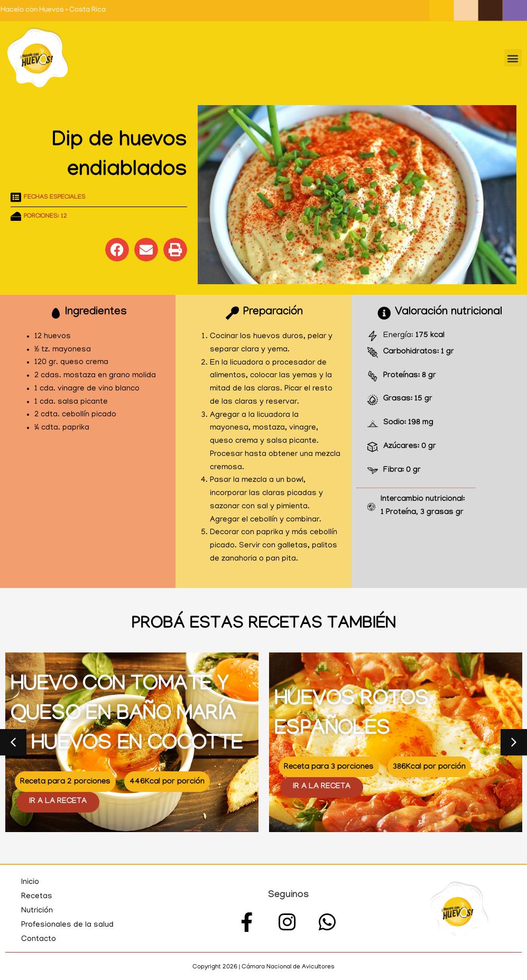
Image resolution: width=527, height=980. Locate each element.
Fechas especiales (55, 198)
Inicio (30, 882)
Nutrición (37, 911)
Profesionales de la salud (67, 925)
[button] (513, 58)
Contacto (39, 939)
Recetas (37, 897)
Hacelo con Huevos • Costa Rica (53, 10)
